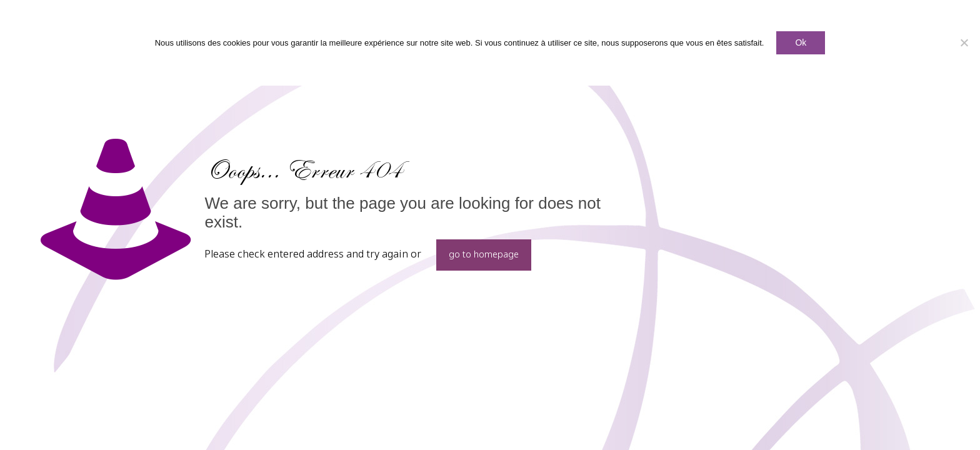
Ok (801, 42)
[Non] (964, 42)
